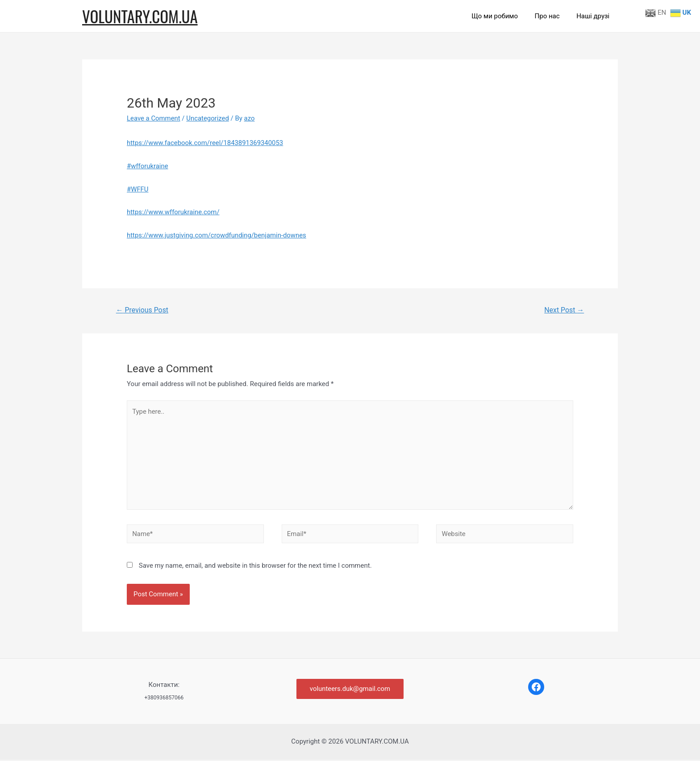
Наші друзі (595, 16)
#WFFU (138, 189)
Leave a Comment (154, 118)
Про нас (552, 16)
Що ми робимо (503, 16)
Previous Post (142, 310)
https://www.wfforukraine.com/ (173, 212)
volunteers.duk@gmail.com (350, 690)
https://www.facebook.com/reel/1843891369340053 (206, 143)
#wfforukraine (148, 166)
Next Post (564, 310)
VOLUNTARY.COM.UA (140, 16)
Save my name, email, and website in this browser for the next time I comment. (255, 566)
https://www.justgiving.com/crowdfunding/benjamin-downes (217, 235)
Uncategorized (208, 118)
